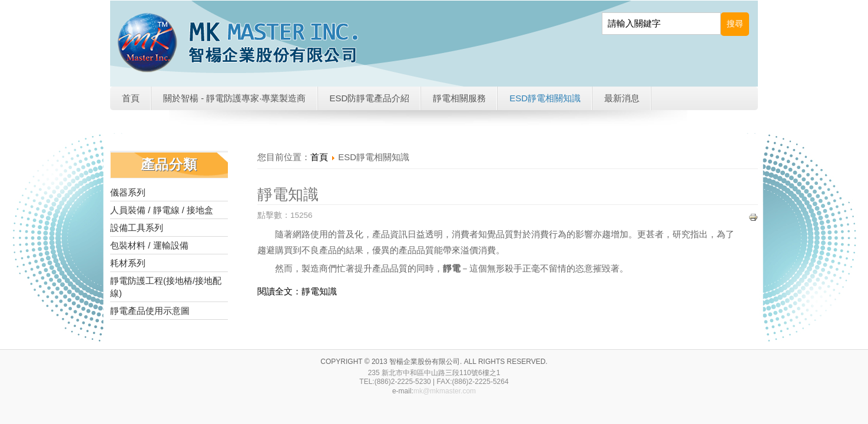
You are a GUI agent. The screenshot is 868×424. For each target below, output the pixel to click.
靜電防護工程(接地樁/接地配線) (166, 287)
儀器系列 (128, 192)
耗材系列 (128, 263)
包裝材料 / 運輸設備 (149, 245)
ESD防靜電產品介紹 (370, 98)
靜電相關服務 (459, 98)
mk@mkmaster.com (445, 391)
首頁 (131, 98)
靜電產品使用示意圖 (150, 311)
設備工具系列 (137, 228)
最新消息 (622, 98)
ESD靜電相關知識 (545, 98)
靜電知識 (288, 194)
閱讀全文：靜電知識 (297, 291)
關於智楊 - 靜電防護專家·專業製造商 (235, 98)
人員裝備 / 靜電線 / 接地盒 (162, 210)
